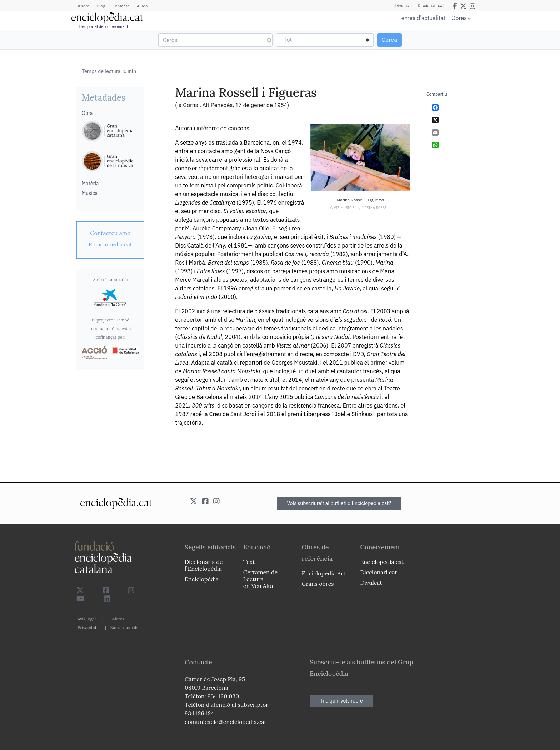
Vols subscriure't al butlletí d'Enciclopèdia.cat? (339, 503)
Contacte (121, 6)
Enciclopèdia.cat (382, 562)
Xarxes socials (124, 627)
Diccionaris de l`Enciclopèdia (204, 565)
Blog (101, 6)
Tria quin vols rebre (341, 701)
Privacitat (87, 627)
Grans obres (318, 584)
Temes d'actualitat (422, 18)
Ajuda (142, 6)
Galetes (117, 619)
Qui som (81, 6)
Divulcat (403, 6)
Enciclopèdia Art (324, 573)
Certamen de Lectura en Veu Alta (260, 579)
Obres (459, 18)
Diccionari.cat (431, 6)
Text (249, 562)
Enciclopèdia (202, 579)
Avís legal (87, 619)
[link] (110, 239)
